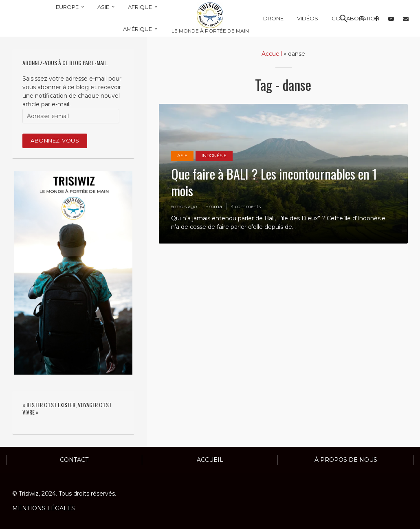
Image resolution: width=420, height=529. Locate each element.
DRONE (273, 18)
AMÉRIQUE (137, 29)
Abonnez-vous (55, 140)
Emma (214, 206)
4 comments (246, 206)
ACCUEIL (210, 460)
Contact (74, 460)
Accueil (272, 54)
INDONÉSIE (214, 156)
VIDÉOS (308, 18)
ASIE (182, 156)
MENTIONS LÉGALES (44, 508)
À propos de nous (346, 460)
